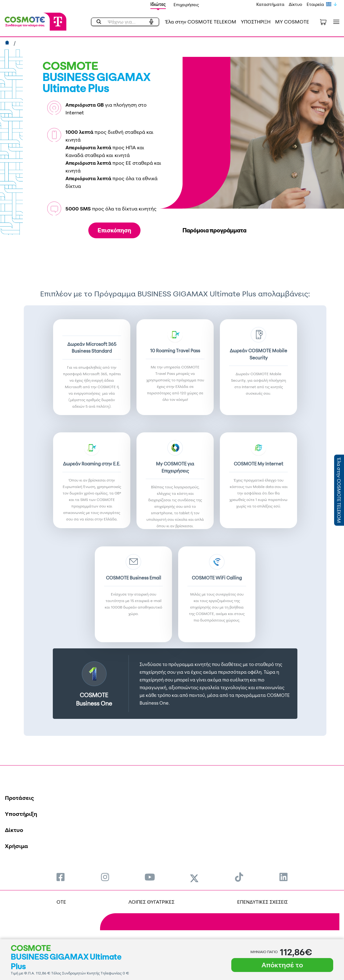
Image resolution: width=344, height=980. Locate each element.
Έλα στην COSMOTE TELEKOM (201, 22)
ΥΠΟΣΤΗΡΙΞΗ (256, 22)
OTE (61, 902)
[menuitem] (61, 877)
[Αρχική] (8, 43)
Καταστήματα (270, 4)
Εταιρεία (315, 4)
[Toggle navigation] (335, 22)
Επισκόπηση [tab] (114, 230)
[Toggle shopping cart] (323, 22)
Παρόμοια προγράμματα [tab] (214, 230)
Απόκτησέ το (282, 965)
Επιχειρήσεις (186, 4)
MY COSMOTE (292, 22)
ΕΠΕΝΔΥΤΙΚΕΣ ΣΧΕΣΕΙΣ (262, 902)
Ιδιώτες (158, 4)
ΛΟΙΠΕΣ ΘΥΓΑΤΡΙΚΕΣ (151, 902)
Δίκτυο (296, 4)
